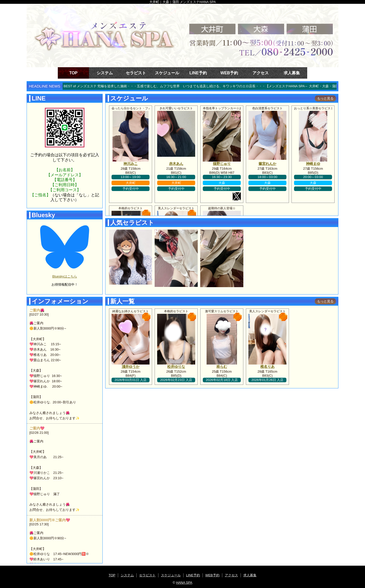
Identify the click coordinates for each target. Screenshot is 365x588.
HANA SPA (184, 583)
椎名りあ (267, 367)
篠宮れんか (267, 164)
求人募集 (292, 73)
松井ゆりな (176, 367)
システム (105, 73)
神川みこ (131, 164)
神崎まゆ (313, 164)
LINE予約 (198, 73)
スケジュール (167, 73)
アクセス (261, 73)
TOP (73, 73)
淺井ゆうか (131, 367)
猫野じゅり (222, 164)
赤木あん (176, 164)
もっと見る (325, 98)
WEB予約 (229, 73)
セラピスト (136, 73)
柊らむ (222, 367)
